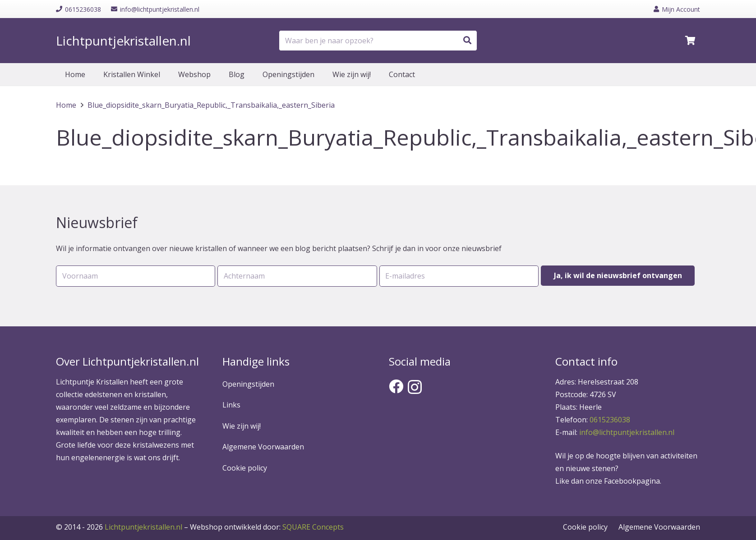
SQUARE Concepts (267, 527)
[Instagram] (415, 387)
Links (231, 405)
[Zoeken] (467, 41)
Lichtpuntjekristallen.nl (143, 527)
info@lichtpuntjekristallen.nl (627, 432)
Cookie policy (245, 468)
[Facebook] (396, 386)
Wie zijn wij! (242, 426)
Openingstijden (248, 384)
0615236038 (610, 420)
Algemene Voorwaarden (263, 447)
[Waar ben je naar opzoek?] (378, 41)
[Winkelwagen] (690, 41)
